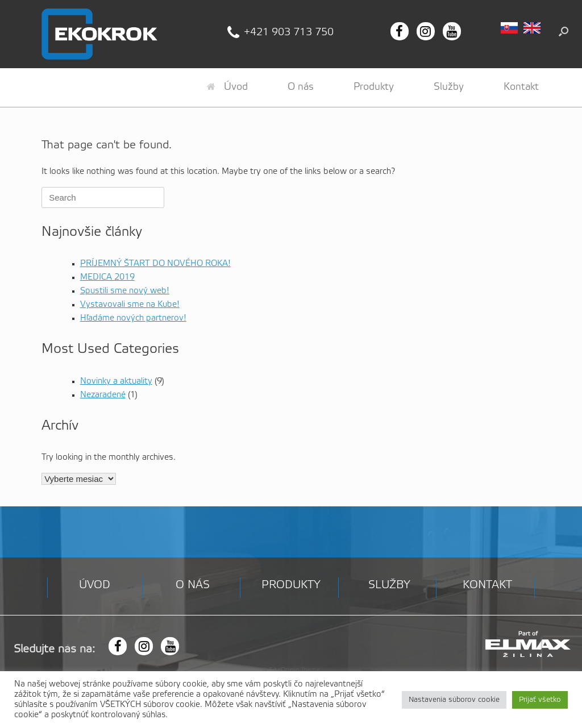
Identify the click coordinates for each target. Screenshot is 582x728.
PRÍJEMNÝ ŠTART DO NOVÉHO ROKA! (155, 264)
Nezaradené (103, 395)
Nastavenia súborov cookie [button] (454, 700)
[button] (564, 31)
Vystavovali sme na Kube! (130, 305)
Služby (449, 87)
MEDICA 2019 (107, 277)
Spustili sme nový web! (125, 291)
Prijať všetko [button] (540, 700)
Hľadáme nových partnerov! (133, 318)
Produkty (374, 87)
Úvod (227, 87)
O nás (301, 87)
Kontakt (521, 87)
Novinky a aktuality (116, 381)
